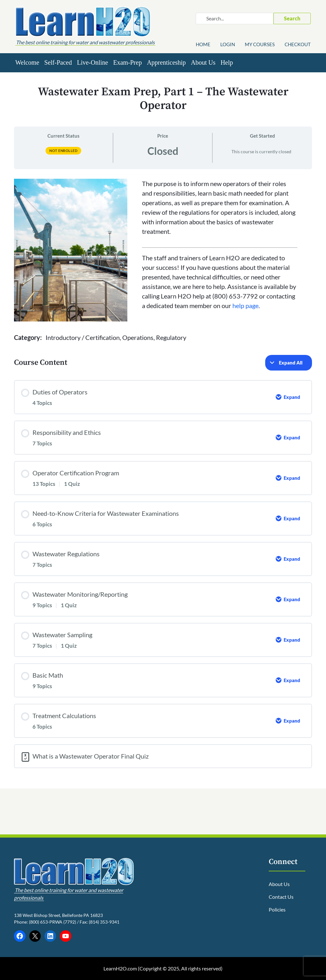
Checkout (298, 44)
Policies (277, 909)
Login (228, 44)
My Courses (260, 44)
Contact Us (281, 897)
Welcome (27, 62)
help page (245, 306)
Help (227, 62)
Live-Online (93, 62)
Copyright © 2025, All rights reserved (180, 968)
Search (292, 18)
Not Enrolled (63, 151)
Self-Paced (58, 62)
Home (203, 44)
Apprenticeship (166, 62)
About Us (203, 62)
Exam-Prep (127, 62)
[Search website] (235, 18)
